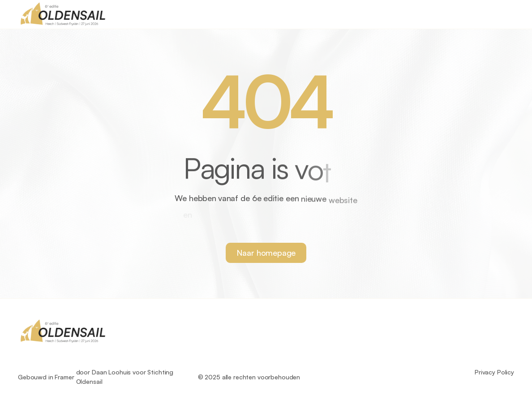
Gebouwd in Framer (46, 377)
